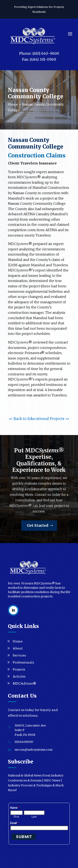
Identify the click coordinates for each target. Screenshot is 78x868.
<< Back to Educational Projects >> (39, 419)
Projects (19, 669)
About (18, 648)
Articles (19, 677)
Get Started (38, 525)
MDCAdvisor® (24, 684)
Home (18, 641)
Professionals (23, 662)
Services (19, 655)
